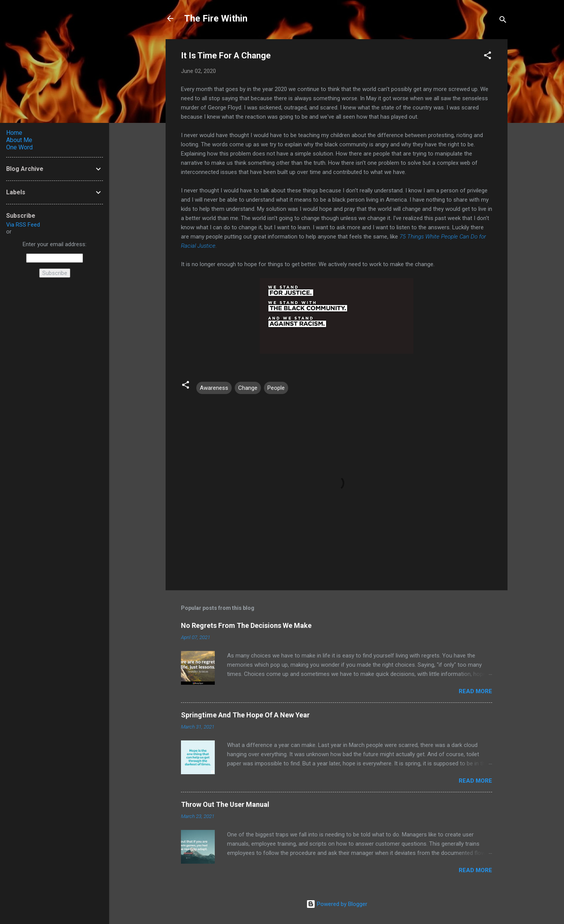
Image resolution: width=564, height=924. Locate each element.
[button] (488, 57)
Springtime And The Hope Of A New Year (245, 715)
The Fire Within (216, 18)
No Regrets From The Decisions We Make (246, 625)
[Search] (503, 21)
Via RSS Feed (23, 225)
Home (14, 133)
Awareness (214, 388)
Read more (475, 691)
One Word (19, 147)
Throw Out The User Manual (225, 804)
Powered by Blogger (337, 904)
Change (248, 388)
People (276, 388)
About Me (19, 140)
